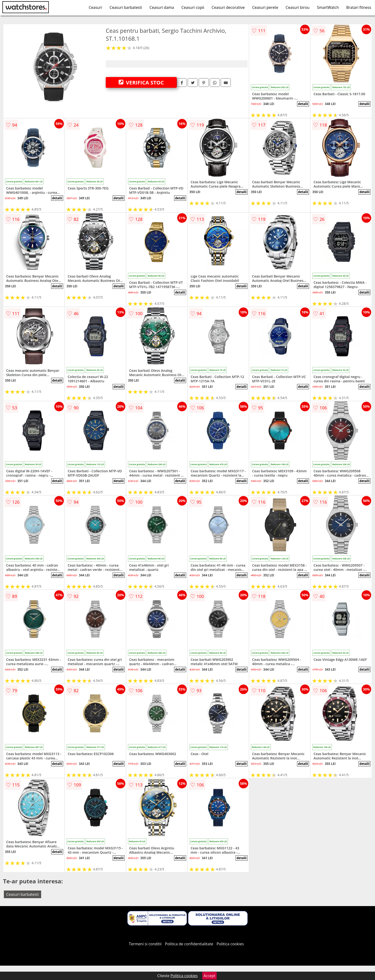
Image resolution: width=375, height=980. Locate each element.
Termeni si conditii (145, 944)
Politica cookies (230, 944)
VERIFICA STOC (141, 82)
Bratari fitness (359, 7)
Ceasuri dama (162, 7)
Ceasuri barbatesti (126, 7)
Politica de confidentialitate (189, 944)
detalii (303, 104)
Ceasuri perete (265, 7)
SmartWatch (328, 7)
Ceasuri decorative (228, 7)
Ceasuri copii (193, 7)
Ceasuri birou (298, 7)
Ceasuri (95, 7)
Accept (210, 976)
